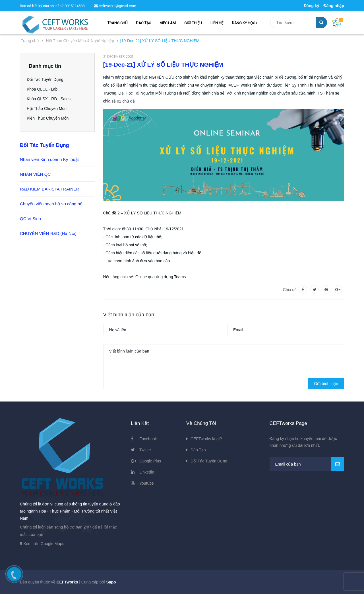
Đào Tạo (198, 450)
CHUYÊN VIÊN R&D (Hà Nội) (48, 233)
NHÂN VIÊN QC (35, 174)
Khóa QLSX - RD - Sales (51, 99)
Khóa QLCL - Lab (44, 89)
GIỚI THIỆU (193, 23)
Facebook (148, 439)
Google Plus (150, 461)
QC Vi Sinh (30, 219)
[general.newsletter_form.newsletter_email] (307, 464)
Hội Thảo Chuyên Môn (49, 108)
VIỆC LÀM (168, 23)
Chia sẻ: (290, 290)
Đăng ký (311, 6)
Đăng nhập (334, 6)
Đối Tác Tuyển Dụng (47, 79)
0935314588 (75, 6)
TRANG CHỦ (117, 23)
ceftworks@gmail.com (115, 6)
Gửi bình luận (326, 384)
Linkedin (147, 472)
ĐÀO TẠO (144, 23)
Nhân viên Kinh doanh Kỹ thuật (49, 159)
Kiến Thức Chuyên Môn (50, 118)
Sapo (111, 582)
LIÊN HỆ (217, 23)
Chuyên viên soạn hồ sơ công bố (51, 204)
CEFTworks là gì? (206, 439)
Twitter (145, 450)
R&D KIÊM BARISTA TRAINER (50, 189)
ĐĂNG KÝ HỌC (245, 23)
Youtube (147, 483)
